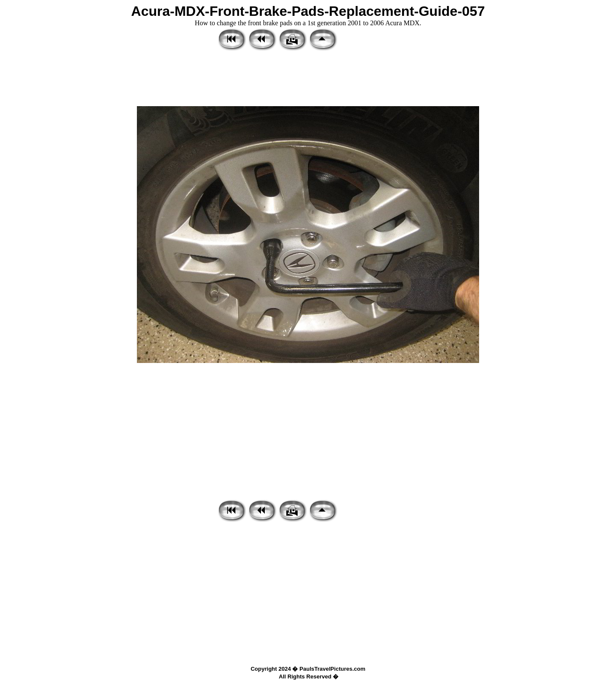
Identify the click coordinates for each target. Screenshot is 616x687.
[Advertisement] (308, 79)
